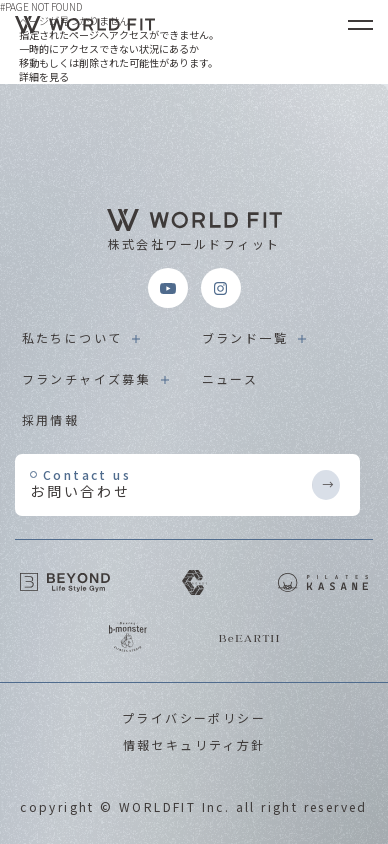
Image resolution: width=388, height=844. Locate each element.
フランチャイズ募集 (87, 378)
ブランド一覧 (245, 337)
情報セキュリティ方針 (194, 744)
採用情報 (51, 419)
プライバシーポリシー (194, 717)
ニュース (230, 378)
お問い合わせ (170, 483)
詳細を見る (44, 76)
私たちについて (72, 337)
